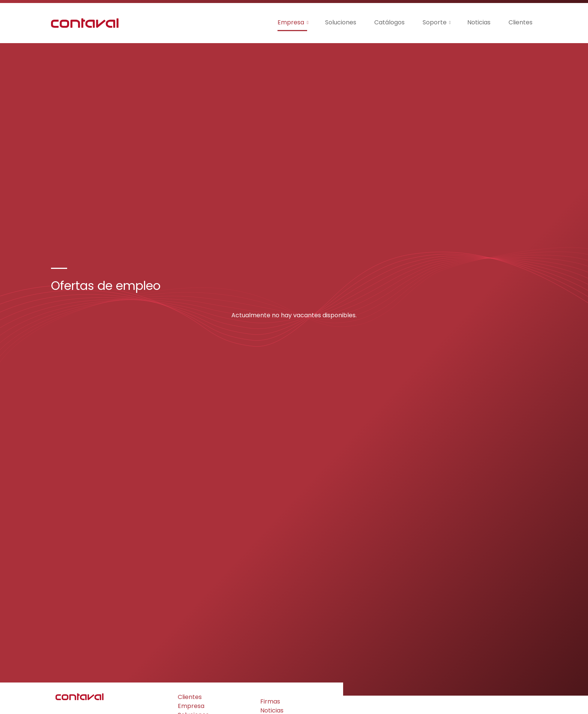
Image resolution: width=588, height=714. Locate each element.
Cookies (95, 701)
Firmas (270, 643)
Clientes (520, 22)
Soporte (435, 22)
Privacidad (67, 701)
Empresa (291, 22)
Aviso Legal (124, 701)
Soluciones (341, 22)
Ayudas (188, 674)
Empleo (271, 661)
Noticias (479, 22)
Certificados (196, 665)
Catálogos (389, 22)
